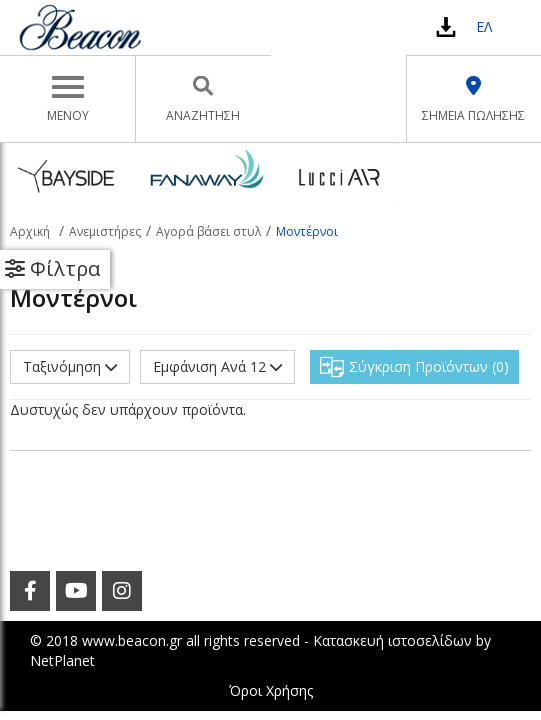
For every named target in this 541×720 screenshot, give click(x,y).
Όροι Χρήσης (271, 690)
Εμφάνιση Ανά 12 (217, 366)
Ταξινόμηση (70, 366)
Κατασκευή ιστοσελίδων (392, 640)
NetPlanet (62, 660)
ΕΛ (484, 26)
